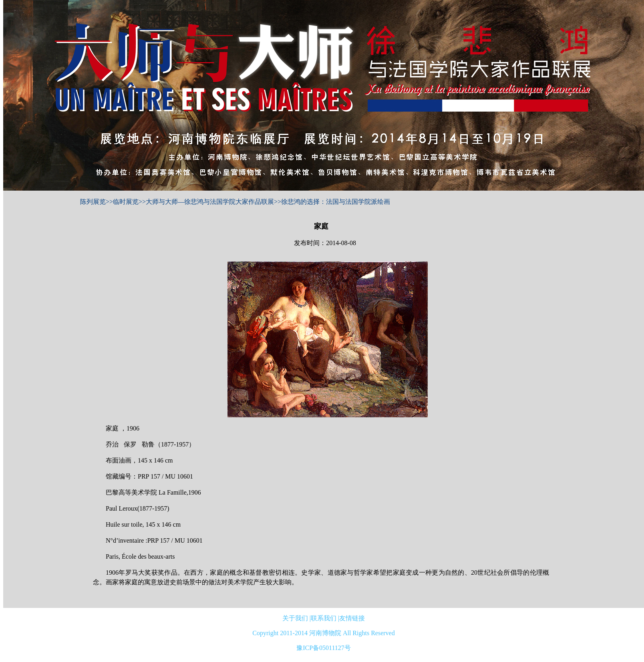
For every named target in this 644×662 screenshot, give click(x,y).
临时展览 (126, 202)
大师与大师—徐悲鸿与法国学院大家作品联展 (210, 202)
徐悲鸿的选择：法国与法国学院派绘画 (336, 202)
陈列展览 (93, 202)
